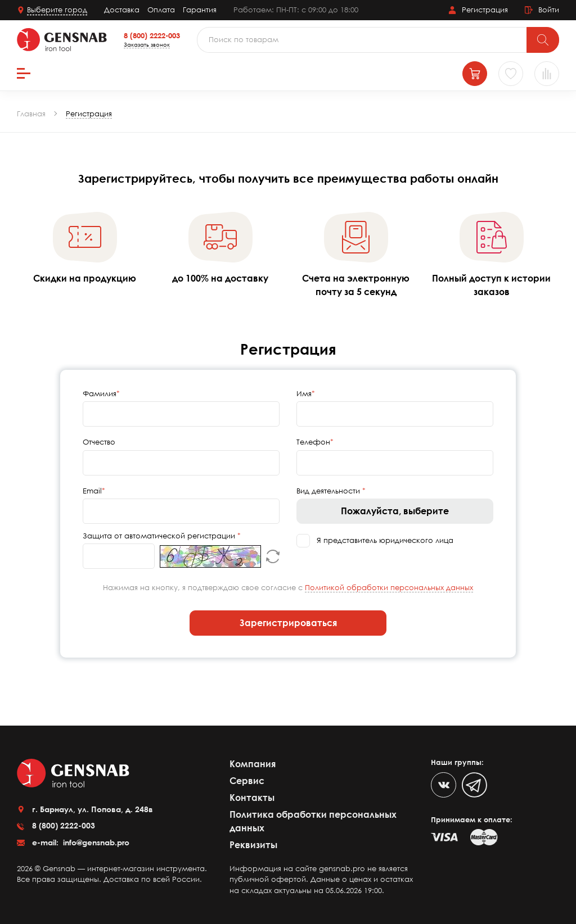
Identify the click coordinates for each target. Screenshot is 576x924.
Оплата (161, 10)
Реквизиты (253, 845)
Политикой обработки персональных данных (389, 587)
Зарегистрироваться (288, 623)
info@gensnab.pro (95, 842)
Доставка (122, 10)
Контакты (252, 798)
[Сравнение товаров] (547, 74)
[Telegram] (474, 785)
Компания (253, 764)
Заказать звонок (147, 44)
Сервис (247, 781)
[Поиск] (543, 40)
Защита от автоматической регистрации (160, 536)
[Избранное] (511, 74)
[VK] (444, 785)
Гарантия (200, 10)
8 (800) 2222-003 (152, 35)
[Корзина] (475, 74)
